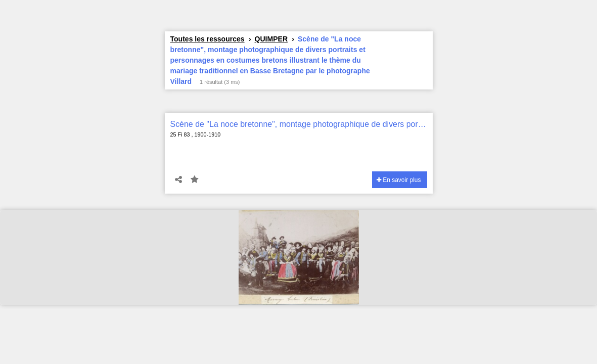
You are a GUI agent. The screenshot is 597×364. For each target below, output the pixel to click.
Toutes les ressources (208, 39)
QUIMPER (271, 39)
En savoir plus (399, 180)
